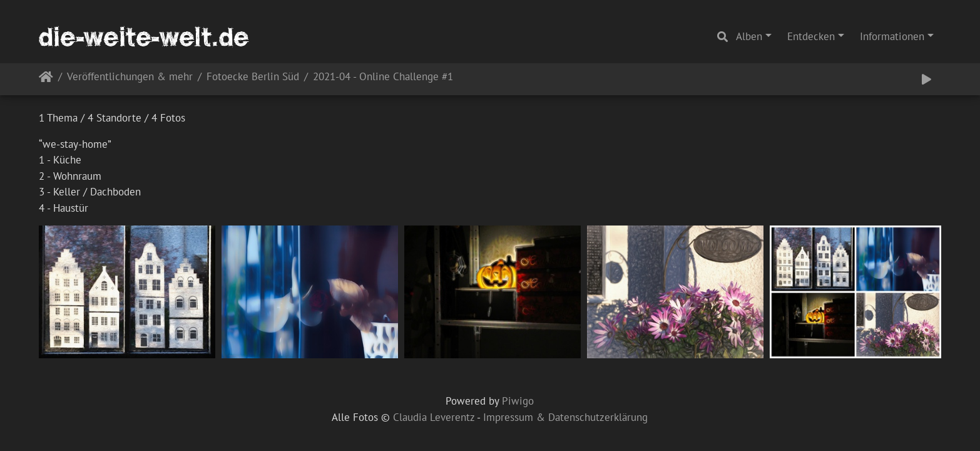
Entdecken (811, 36)
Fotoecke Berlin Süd (253, 77)
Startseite (46, 79)
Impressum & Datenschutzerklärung (565, 417)
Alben (749, 36)
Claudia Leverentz (434, 417)
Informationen (892, 36)
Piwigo (518, 401)
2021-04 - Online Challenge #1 (383, 77)
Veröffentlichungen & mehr (130, 77)
